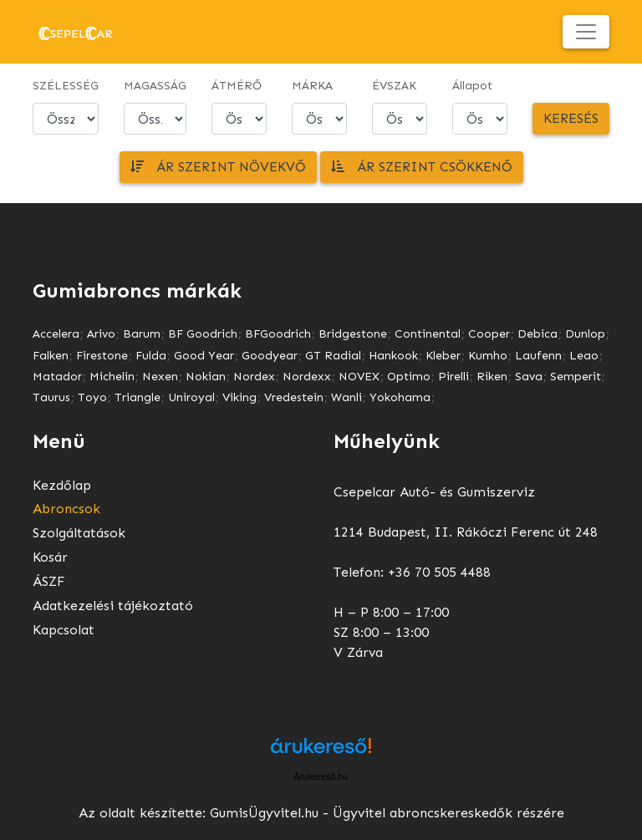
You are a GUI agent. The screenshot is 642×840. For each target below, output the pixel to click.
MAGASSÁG (155, 86)
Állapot (472, 86)
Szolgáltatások (79, 533)
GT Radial (333, 356)
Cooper (489, 334)
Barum (142, 334)
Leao (584, 356)
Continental (428, 334)
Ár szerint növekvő (218, 167)
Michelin (112, 377)
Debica (538, 334)
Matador (57, 377)
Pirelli (453, 377)
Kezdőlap (62, 485)
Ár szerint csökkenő (422, 167)
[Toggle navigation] (586, 32)
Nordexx (307, 377)
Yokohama (400, 397)
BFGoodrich (278, 334)
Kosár (50, 557)
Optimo (409, 377)
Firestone (102, 356)
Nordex (254, 377)
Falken (51, 356)
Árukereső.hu (321, 776)
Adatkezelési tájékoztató (113, 606)
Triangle (138, 397)
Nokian (206, 377)
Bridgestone (353, 334)
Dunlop (585, 334)
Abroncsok (66, 509)
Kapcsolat (64, 630)
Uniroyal (191, 397)
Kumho (488, 356)
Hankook (393, 356)
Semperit (576, 377)
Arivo (101, 334)
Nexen (160, 377)
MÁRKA (312, 86)
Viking (239, 397)
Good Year (204, 356)
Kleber (443, 356)
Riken (492, 377)
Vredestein (294, 397)
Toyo (92, 397)
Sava (529, 377)
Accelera (56, 334)
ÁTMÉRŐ (237, 86)
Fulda (151, 356)
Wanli (346, 397)
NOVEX (359, 377)
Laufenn (538, 356)
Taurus (51, 397)
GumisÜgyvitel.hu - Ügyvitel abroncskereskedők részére (387, 813)
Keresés (571, 118)
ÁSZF (49, 581)
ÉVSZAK (394, 86)
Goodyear (270, 356)
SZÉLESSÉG (66, 86)
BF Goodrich (203, 334)
